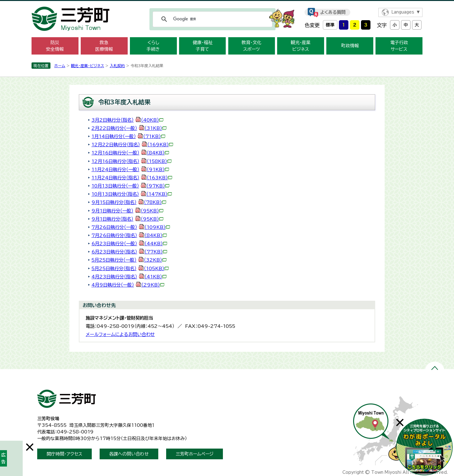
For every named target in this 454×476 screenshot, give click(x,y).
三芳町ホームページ (195, 454)
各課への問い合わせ (129, 454)
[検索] (212, 19)
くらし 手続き (153, 46)
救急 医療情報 (104, 46)
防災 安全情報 (55, 46)
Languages (403, 12)
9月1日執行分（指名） (127, 219)
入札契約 (117, 66)
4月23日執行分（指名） (129, 277)
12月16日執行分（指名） (131, 161)
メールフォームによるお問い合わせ (120, 334)
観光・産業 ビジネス (301, 46)
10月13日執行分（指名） (132, 194)
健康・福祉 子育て (203, 46)
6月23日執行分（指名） (129, 252)
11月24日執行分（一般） (130, 169)
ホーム (60, 66)
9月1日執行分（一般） (127, 211)
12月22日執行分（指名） (132, 145)
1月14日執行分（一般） (128, 136)
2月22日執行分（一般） (129, 128)
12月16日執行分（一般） (130, 153)
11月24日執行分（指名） (132, 178)
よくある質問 (333, 12)
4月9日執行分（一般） (128, 285)
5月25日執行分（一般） (129, 260)
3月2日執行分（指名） (127, 120)
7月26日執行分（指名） (129, 235)
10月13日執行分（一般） (130, 186)
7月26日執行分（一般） (131, 227)
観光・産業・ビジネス (87, 66)
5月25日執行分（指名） (130, 268)
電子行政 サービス (399, 46)
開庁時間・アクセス (64, 454)
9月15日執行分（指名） (129, 202)
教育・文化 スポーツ (251, 46)
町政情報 (350, 46)
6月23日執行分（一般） (129, 244)
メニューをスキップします (227, 4)
